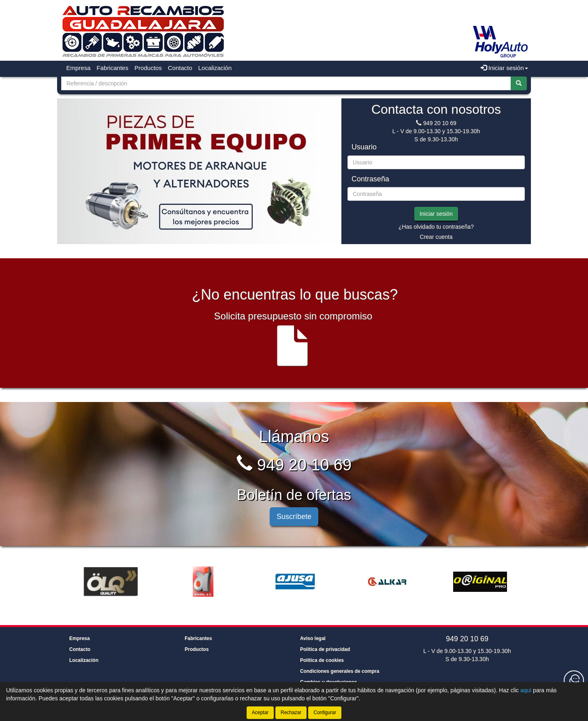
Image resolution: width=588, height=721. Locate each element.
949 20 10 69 (440, 123)
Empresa (79, 68)
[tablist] (199, 171)
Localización (215, 68)
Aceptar (260, 712)
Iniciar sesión (436, 214)
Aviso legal (313, 638)
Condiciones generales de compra (340, 671)
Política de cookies (322, 660)
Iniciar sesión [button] (504, 68)
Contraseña (370, 179)
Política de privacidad (325, 649)
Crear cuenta (436, 237)
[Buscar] (519, 83)
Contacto (180, 68)
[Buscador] (286, 83)
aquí (526, 690)
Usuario (364, 147)
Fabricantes (113, 68)
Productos (148, 68)
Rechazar (291, 712)
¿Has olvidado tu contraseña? (436, 227)
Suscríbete (294, 517)
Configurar (325, 712)
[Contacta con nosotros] (574, 681)
